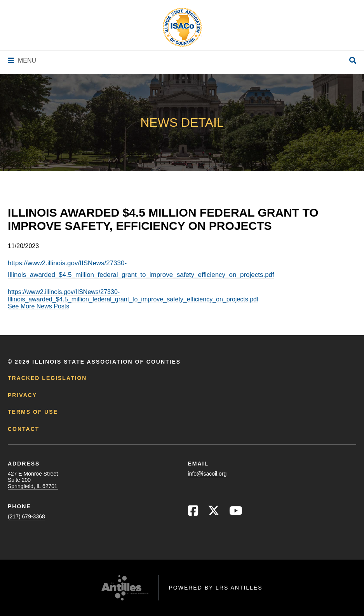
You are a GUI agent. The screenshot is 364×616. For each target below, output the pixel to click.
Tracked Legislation (47, 378)
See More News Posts (38, 306)
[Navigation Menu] (22, 60)
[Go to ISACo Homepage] (182, 27)
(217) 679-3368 (26, 516)
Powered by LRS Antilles (215, 588)
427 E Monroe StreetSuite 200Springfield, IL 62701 (33, 480)
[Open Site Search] (353, 61)
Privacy (22, 395)
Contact (24, 429)
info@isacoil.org (207, 474)
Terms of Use (33, 412)
